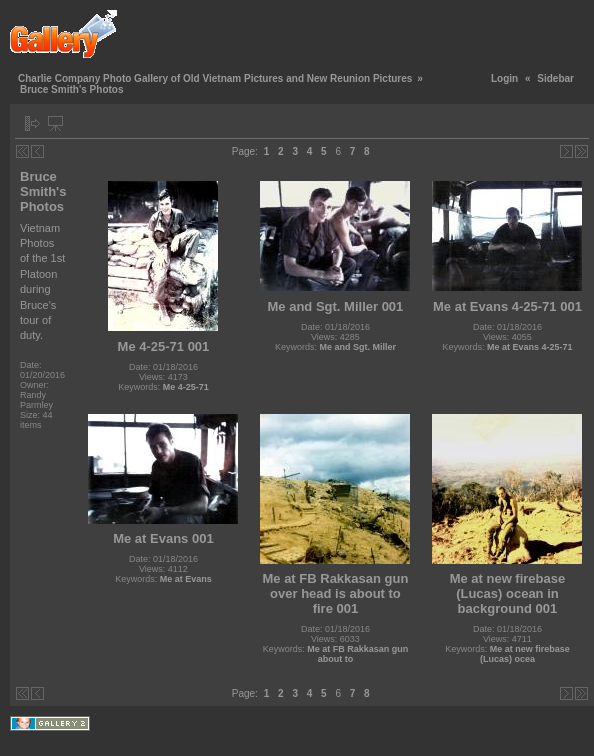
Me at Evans (186, 579)
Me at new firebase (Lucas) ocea (525, 654)
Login (504, 78)
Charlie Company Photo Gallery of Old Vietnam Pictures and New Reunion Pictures (215, 78)
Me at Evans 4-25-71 (530, 347)
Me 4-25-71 (186, 387)
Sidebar (555, 78)
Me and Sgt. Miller (357, 347)
